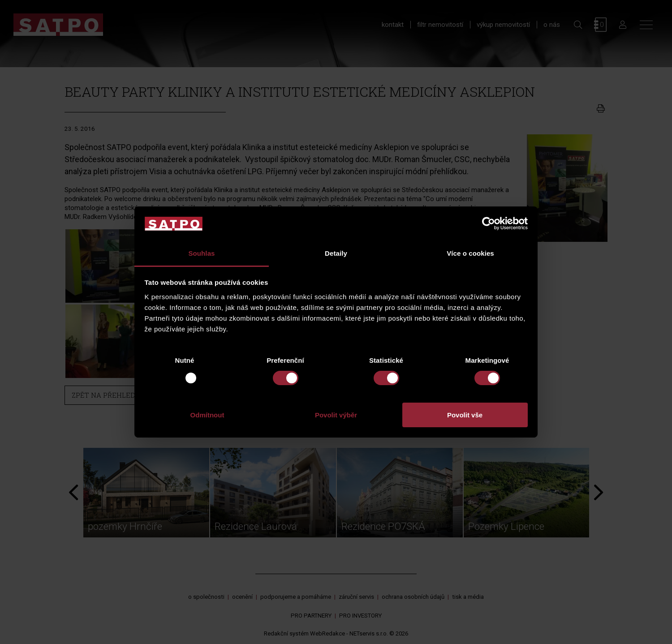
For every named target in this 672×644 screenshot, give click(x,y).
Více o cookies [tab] (470, 253)
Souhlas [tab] (201, 253)
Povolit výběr (336, 415)
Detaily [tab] (336, 253)
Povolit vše (465, 415)
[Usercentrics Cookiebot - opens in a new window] (489, 223)
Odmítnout (207, 415)
